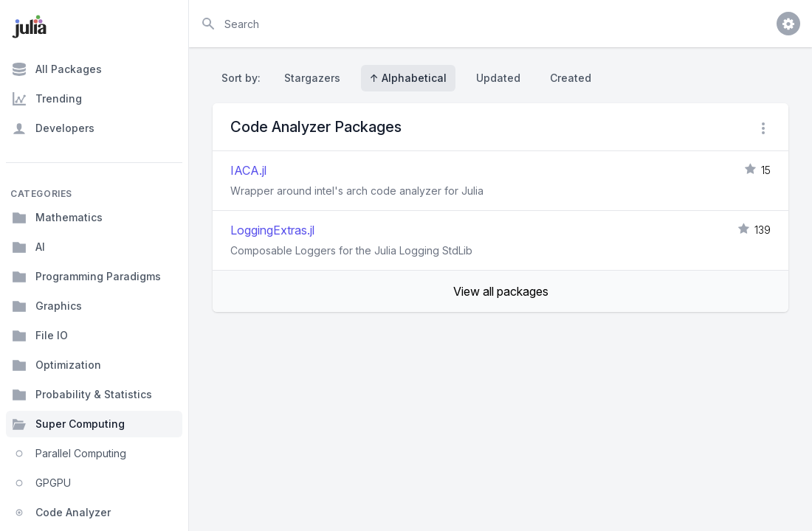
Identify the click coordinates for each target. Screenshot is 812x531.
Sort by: (244, 78)
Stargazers (312, 78)
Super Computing (68, 424)
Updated (498, 78)
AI (28, 247)
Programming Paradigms (86, 277)
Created (571, 78)
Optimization (56, 365)
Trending (47, 99)
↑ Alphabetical (408, 78)
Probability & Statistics (82, 395)
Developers (53, 128)
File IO (40, 336)
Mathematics (57, 218)
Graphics (47, 306)
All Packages (57, 69)
